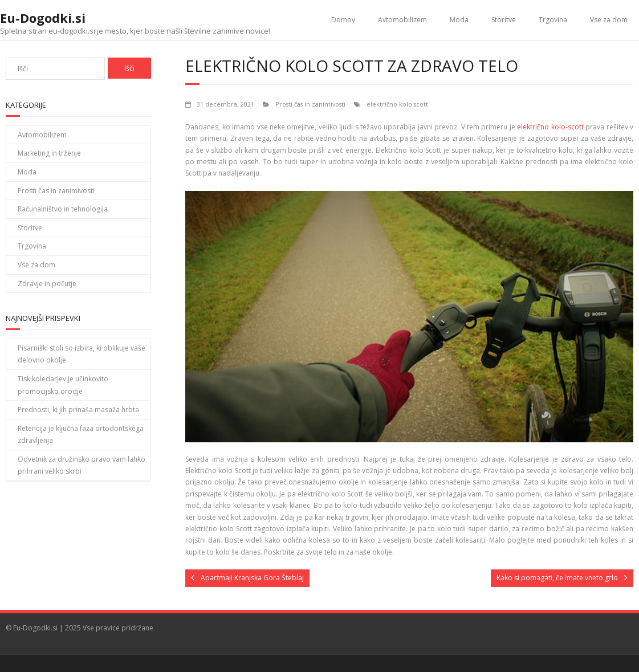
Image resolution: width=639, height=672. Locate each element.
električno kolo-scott (550, 127)
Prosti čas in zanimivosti (310, 104)
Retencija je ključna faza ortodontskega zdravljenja (81, 435)
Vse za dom (609, 20)
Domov (343, 20)
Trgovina (553, 20)
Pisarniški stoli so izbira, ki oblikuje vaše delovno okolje (82, 354)
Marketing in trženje (49, 153)
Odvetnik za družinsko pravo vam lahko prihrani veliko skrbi (82, 465)
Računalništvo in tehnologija (63, 209)
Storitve (504, 20)
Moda (459, 20)
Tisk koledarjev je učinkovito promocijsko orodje (63, 385)
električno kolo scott (397, 104)
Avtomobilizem (402, 20)
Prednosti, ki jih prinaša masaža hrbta (78, 410)
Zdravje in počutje (47, 284)
